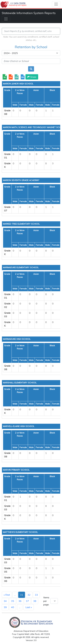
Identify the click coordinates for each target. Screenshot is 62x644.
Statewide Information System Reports (29, 13)
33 (36, 595)
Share (32, 77)
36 (20, 601)
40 (13, 607)
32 (29, 595)
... (15, 595)
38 (35, 601)
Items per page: (46, 601)
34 (5, 601)
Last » (29, 607)
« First (7, 595)
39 (5, 607)
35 (13, 601)
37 (27, 601)
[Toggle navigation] (56, 4)
